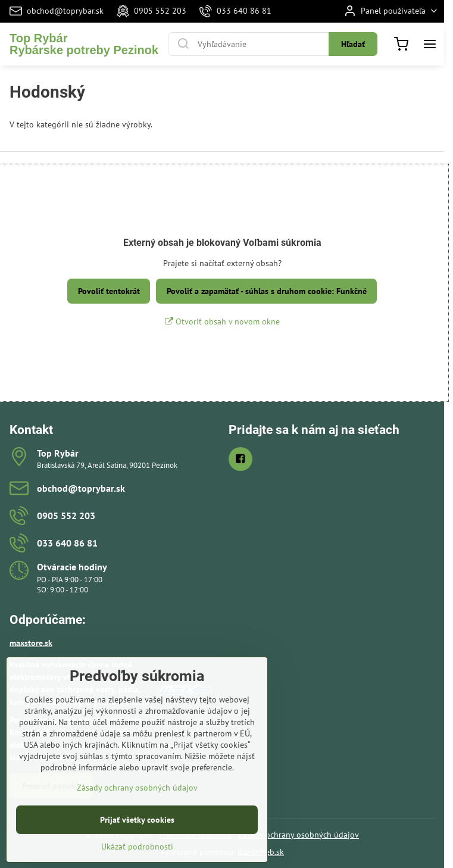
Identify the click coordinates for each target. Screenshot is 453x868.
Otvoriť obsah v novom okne (222, 321)
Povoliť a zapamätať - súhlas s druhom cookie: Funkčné (267, 291)
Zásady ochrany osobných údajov (299, 835)
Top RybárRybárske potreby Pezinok (84, 44)
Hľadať (353, 44)
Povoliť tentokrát (109, 291)
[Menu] (430, 44)
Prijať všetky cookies (137, 848)
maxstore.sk (31, 643)
